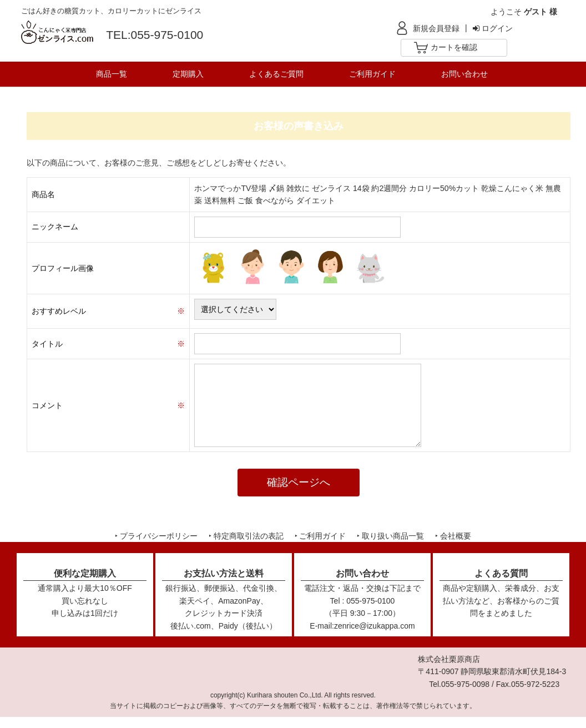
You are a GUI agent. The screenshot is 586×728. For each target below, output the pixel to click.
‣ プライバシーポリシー (156, 536)
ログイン (493, 28)
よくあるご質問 (276, 74)
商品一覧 (112, 74)
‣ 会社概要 (453, 536)
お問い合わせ (464, 74)
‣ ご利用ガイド (320, 536)
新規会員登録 (436, 28)
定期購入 (188, 74)
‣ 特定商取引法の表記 (246, 536)
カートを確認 (454, 47)
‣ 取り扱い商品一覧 (390, 536)
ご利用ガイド (372, 74)
